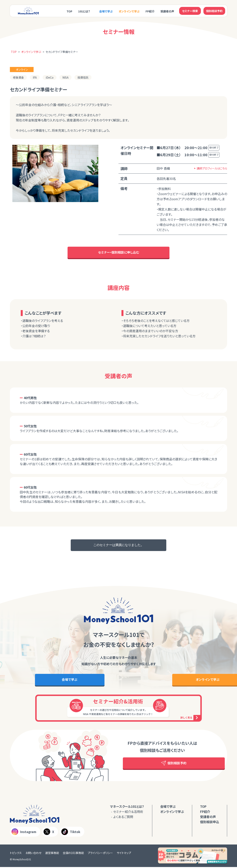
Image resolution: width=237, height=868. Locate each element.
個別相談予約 (214, 11)
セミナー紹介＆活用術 (128, 813)
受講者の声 (167, 11)
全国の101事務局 (73, 854)
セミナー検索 (190, 11)
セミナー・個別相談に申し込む (119, 253)
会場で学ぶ (106, 11)
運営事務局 (52, 854)
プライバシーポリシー (100, 854)
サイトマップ (124, 854)
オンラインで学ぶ (129, 11)
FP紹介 (150, 11)
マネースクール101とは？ (127, 807)
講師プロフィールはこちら (212, 168)
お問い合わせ (33, 854)
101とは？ (84, 11)
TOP (69, 11)
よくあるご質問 (123, 818)
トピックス (16, 854)
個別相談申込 (210, 823)
